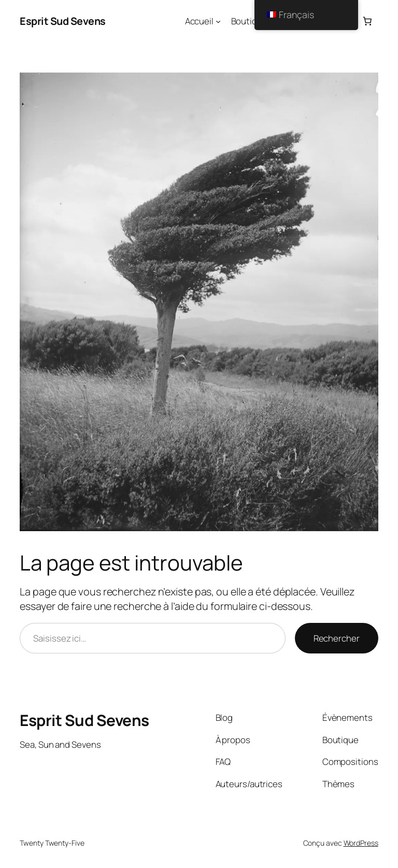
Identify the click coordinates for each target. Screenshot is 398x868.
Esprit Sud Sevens (63, 21)
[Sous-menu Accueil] (218, 21)
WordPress (361, 843)
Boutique (249, 21)
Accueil (199, 21)
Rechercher (337, 638)
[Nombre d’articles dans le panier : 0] (367, 21)
